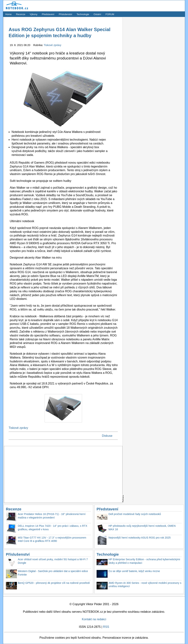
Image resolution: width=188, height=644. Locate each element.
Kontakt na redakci (94, 619)
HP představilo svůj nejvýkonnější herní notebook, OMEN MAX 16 (142, 528)
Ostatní (97, 14)
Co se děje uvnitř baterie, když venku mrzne (134, 571)
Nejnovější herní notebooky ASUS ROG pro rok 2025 (140, 538)
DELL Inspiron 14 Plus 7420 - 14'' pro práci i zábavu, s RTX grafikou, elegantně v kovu (53, 528)
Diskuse (107, 436)
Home (8, 14)
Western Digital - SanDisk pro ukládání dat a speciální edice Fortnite (53, 573)
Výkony (34, 14)
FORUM (110, 14)
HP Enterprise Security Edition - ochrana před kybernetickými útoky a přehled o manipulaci (144, 561)
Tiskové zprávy (52, 45)
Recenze (21, 14)
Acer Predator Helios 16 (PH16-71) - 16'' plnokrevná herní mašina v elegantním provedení (52, 516)
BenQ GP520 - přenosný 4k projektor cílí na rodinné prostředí (54, 583)
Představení (48, 14)
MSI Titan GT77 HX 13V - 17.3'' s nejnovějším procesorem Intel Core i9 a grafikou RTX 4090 (52, 539)
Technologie (83, 14)
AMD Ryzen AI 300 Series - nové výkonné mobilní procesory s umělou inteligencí (145, 585)
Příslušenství (65, 14)
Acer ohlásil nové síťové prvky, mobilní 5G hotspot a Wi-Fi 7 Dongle (53, 561)
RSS (106, 627)
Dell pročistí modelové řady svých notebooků (135, 514)
